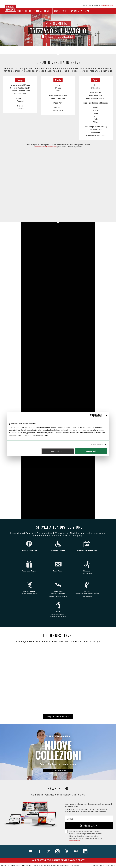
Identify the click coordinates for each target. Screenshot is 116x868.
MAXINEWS (85, 11)
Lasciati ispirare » (58, 770)
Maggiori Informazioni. (74, 841)
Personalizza (58, 451)
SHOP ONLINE (22, 11)
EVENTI (65, 11)
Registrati (97, 5)
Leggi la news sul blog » (58, 716)
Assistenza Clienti (87, 5)
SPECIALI (74, 11)
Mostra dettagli (97, 444)
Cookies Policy (98, 865)
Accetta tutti (91, 451)
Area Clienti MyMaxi (107, 5)
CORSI (56, 11)
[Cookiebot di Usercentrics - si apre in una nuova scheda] (92, 416)
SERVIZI (47, 11)
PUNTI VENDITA (35, 11)
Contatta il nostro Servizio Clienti (45, 147)
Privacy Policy (109, 865)
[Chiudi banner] (106, 416)
